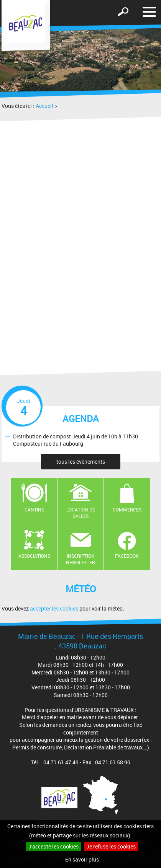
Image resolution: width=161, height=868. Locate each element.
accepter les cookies (54, 608)
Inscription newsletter (80, 559)
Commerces (127, 510)
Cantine (34, 510)
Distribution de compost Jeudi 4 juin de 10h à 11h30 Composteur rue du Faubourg (76, 440)
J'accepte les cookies (53, 846)
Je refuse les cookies (111, 846)
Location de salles (81, 513)
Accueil (44, 106)
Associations (34, 556)
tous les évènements (81, 462)
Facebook (127, 556)
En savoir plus (82, 859)
